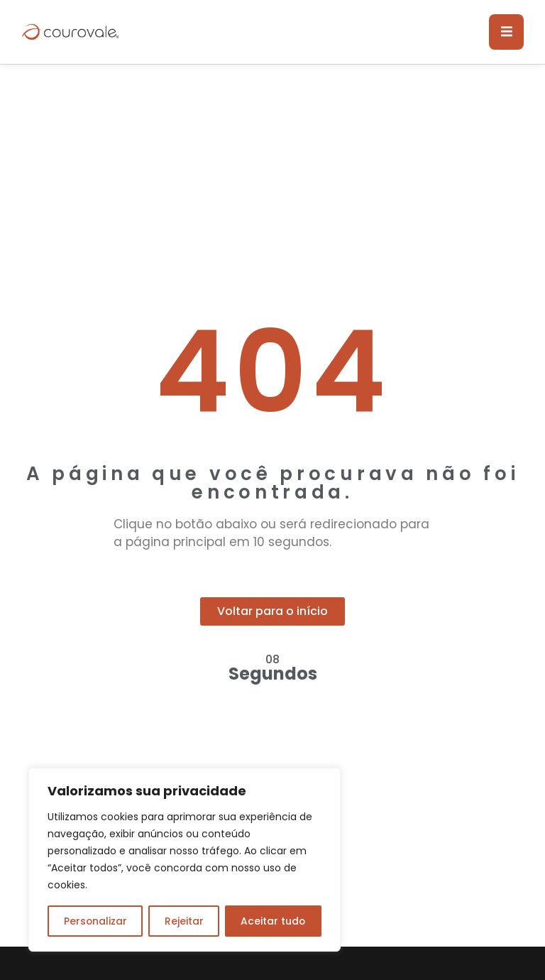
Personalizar (95, 921)
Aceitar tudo (273, 921)
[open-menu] (506, 32)
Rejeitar (183, 921)
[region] (185, 860)
